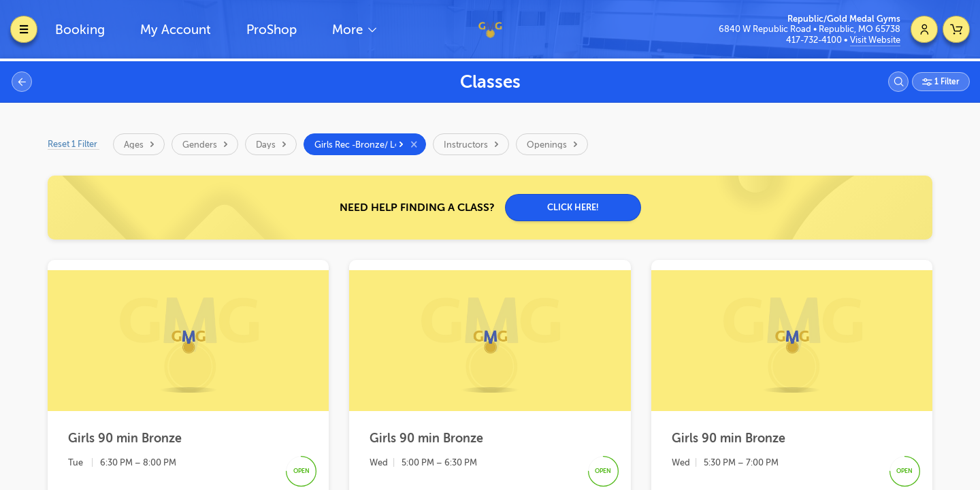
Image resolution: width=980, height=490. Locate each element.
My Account (176, 30)
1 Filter (946, 82)
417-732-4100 (815, 40)
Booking (80, 30)
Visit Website (875, 40)
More (349, 30)
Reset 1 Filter (73, 144)
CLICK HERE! (573, 207)
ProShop (272, 30)
